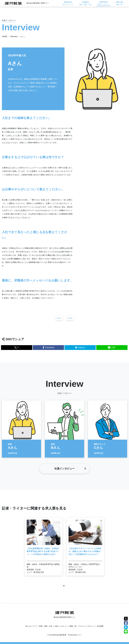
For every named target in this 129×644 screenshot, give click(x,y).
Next (70, 320)
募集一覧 (73, 626)
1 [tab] (64, 589)
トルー (79, 635)
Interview (14, 36)
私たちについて (31, 626)
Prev (59, 320)
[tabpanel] (44, 549)
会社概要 (100, 626)
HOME (5, 36)
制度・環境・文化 (46, 626)
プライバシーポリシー (87, 626)
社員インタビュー (61, 626)
